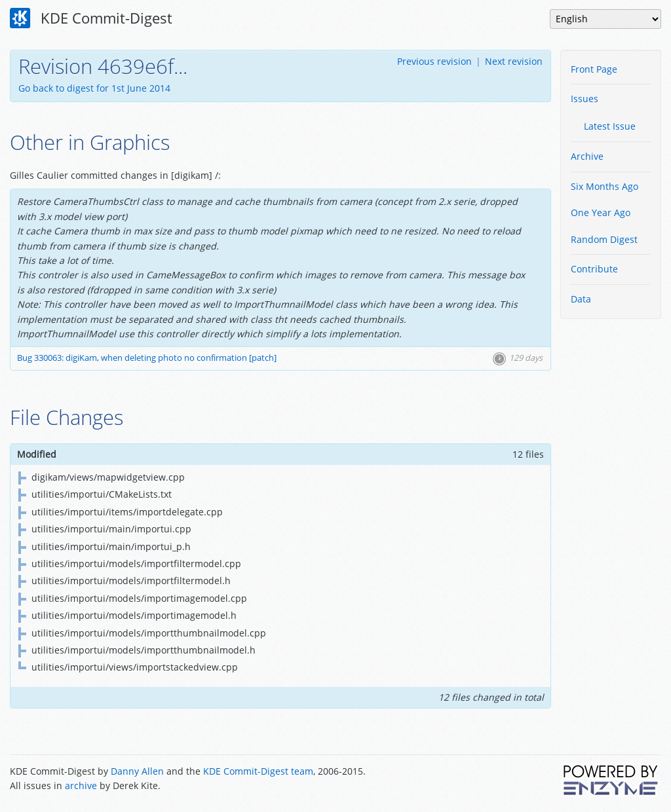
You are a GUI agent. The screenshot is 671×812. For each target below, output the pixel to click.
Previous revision (434, 61)
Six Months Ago (604, 186)
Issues (585, 99)
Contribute (594, 269)
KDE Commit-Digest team (258, 771)
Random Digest (604, 239)
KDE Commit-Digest (91, 18)
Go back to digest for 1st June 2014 (94, 88)
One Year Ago (601, 212)
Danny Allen (137, 771)
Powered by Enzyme (611, 780)
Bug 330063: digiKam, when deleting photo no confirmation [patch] (147, 358)
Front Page (594, 69)
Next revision (514, 61)
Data (581, 299)
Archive (587, 156)
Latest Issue (610, 126)
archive (81, 785)
